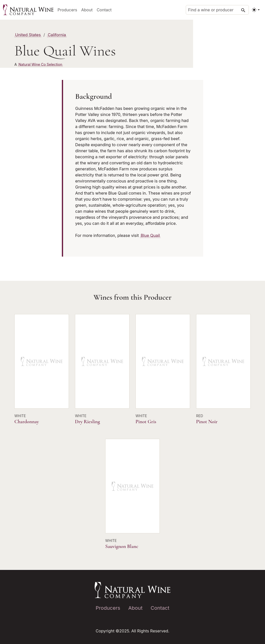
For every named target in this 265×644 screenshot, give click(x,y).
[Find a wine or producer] (217, 10)
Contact (104, 10)
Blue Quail (150, 235)
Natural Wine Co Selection (40, 64)
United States (28, 35)
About (87, 10)
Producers (67, 10)
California (57, 35)
